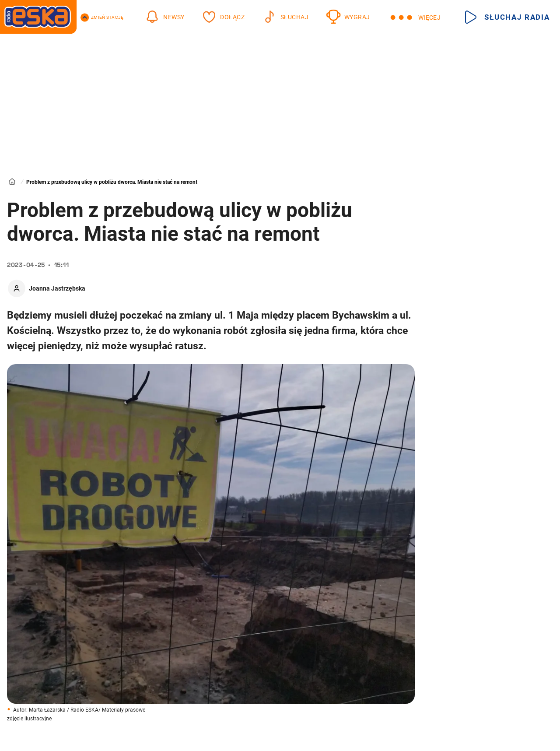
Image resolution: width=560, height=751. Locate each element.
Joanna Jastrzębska (57, 288)
